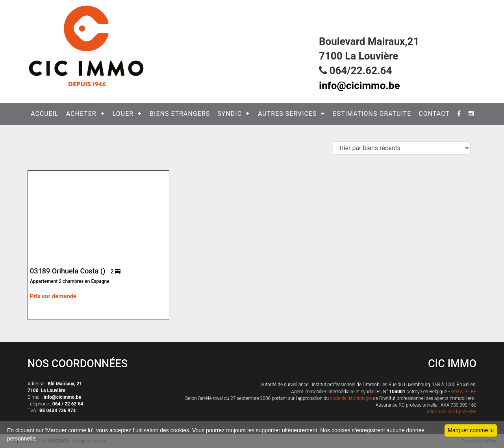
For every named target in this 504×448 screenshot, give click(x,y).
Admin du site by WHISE (451, 412)
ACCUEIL (45, 114)
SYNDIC (230, 114)
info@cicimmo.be (359, 86)
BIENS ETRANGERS (180, 114)
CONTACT (434, 114)
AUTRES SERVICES (287, 114)
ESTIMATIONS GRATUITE (372, 114)
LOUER (123, 114)
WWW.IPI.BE (464, 392)
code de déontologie (351, 398)
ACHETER (81, 114)
